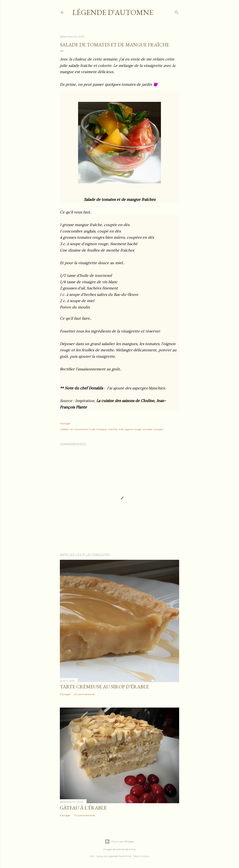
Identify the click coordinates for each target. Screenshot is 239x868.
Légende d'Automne (113, 12)
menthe (112, 429)
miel (121, 429)
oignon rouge (133, 429)
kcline (132, 849)
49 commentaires (84, 694)
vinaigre (158, 429)
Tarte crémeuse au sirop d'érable (104, 687)
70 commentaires (84, 815)
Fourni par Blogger (119, 842)
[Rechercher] (177, 11)
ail (72, 429)
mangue (101, 429)
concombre (81, 429)
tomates (147, 429)
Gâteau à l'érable (83, 808)
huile (92, 429)
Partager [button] (65, 423)
